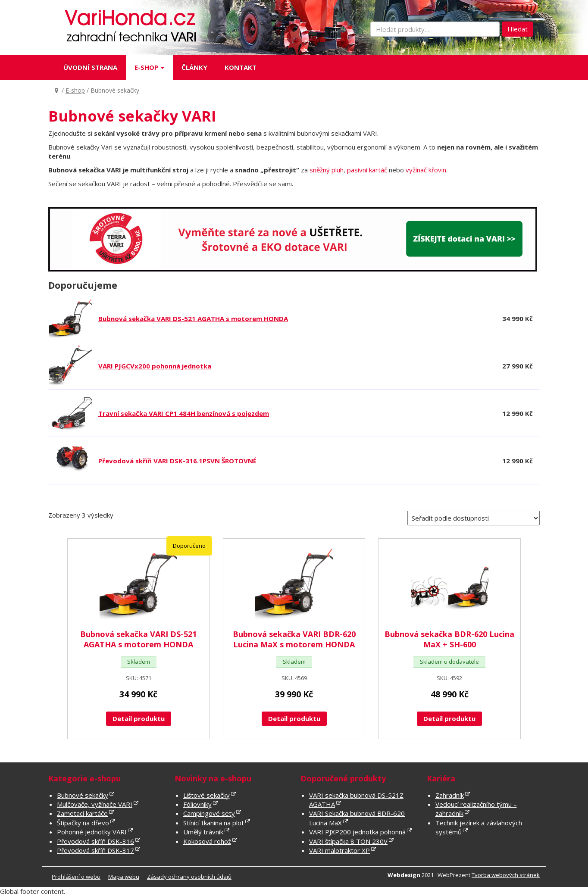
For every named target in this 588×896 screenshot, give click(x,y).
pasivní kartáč (367, 170)
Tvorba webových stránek (506, 875)
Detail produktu (139, 718)
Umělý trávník (203, 832)
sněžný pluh (327, 170)
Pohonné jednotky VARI (92, 832)
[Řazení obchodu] (474, 518)
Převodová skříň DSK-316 (95, 841)
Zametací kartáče (82, 813)
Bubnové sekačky (83, 795)
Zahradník (450, 795)
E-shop (149, 67)
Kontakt (241, 67)
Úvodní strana (90, 67)
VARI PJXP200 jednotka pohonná (357, 832)
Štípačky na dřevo (83, 823)
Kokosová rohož (207, 841)
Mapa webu (124, 877)
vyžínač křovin (426, 170)
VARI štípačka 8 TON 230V (348, 841)
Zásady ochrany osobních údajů (189, 877)
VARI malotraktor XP (339, 850)
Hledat (518, 29)
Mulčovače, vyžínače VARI (95, 804)
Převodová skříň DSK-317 (95, 850)
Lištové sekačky (206, 795)
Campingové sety (209, 813)
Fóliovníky (197, 804)
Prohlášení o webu (76, 877)
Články (194, 67)
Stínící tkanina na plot (214, 823)
